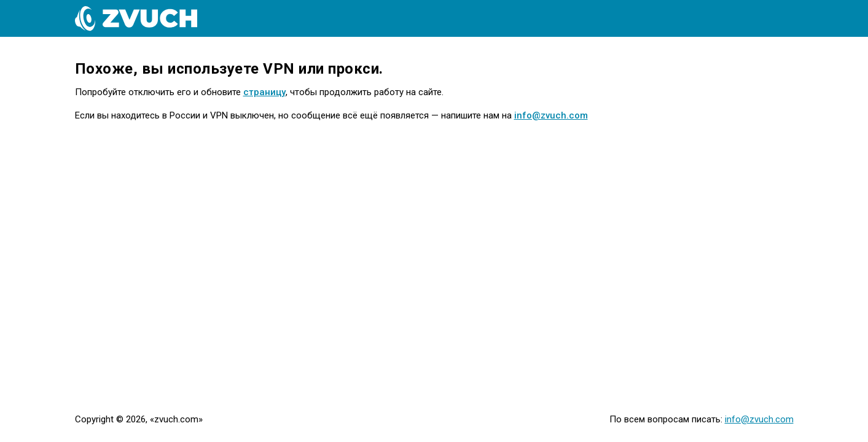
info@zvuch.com (551, 115)
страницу (264, 92)
